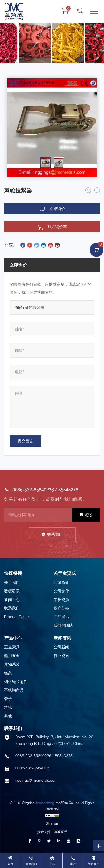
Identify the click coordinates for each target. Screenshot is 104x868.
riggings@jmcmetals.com (36, 780)
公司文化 (61, 591)
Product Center (17, 617)
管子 (8, 698)
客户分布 (61, 608)
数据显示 (12, 591)
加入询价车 (57, 227)
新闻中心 (12, 600)
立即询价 (57, 209)
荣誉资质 (61, 600)
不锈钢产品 (14, 690)
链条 (8, 673)
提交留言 (26, 441)
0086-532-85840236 (33, 490)
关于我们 (12, 582)
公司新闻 (61, 647)
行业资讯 (61, 656)
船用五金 (12, 656)
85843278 (68, 490)
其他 (8, 716)
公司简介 (61, 582)
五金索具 (12, 647)
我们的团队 (63, 625)
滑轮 (8, 707)
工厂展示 (61, 617)
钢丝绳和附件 (16, 682)
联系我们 (55, 534)
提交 (89, 515)
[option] (52, 128)
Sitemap (52, 824)
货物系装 (12, 664)
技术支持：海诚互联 (52, 832)
